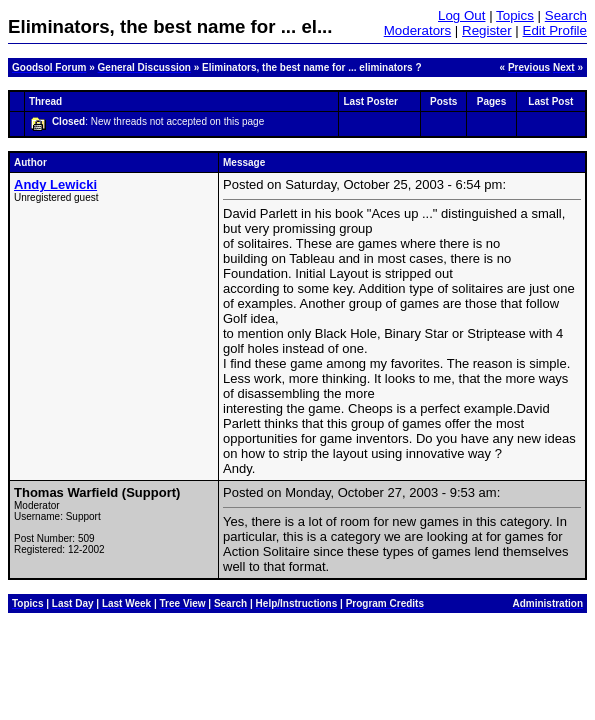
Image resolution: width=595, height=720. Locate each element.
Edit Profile (555, 30)
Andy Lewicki (55, 184)
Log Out (461, 15)
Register (487, 30)
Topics (515, 15)
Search (566, 15)
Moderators (417, 30)
